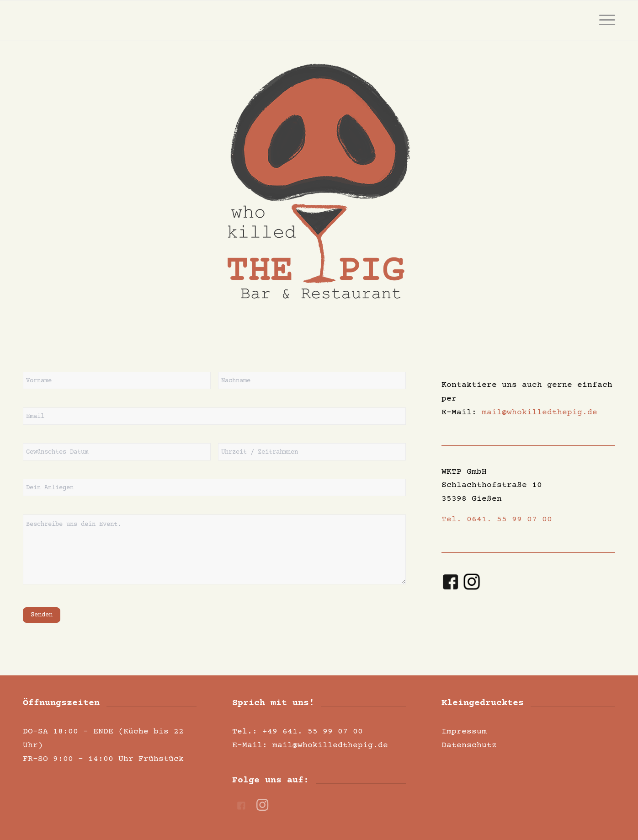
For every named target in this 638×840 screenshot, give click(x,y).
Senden (42, 615)
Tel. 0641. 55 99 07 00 (497, 519)
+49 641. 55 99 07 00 (313, 732)
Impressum (464, 732)
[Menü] (604, 21)
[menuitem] (604, 21)
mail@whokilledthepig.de (540, 412)
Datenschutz (469, 745)
